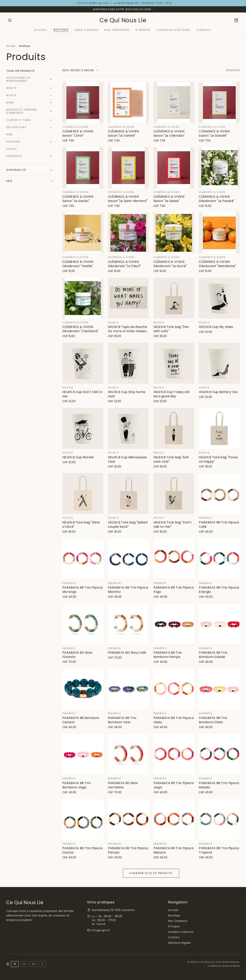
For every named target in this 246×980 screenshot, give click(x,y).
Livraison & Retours (174, 30)
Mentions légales (179, 943)
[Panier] (236, 20)
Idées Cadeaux (86, 30)
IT (42, 964)
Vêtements (14, 156)
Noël (10, 134)
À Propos (143, 30)
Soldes (12, 149)
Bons (10, 102)
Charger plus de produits (151, 873)
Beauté (11, 88)
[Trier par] (81, 70)
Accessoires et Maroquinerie (18, 79)
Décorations (16, 127)
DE (34, 964)
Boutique (61, 30)
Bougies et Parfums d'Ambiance (22, 111)
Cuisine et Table (19, 120)
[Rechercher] (10, 20)
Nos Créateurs (117, 30)
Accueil (41, 30)
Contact (204, 30)
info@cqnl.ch (101, 930)
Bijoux (11, 95)
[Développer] (51, 79)
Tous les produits (21, 71)
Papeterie (13, 142)
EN (24, 964)
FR (15, 964)
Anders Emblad (231, 966)
